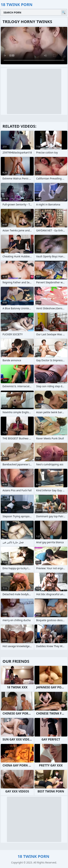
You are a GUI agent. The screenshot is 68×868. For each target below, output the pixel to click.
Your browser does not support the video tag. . (34, 46)
